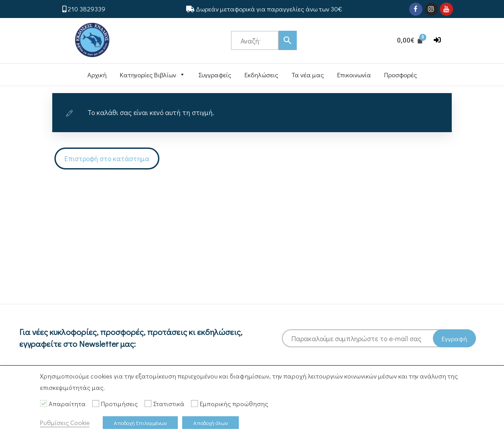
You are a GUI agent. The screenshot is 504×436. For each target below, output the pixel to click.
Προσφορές (401, 75)
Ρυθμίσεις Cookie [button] (65, 423)
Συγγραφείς (215, 75)
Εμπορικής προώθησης (234, 404)
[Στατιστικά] (148, 404)
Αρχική (97, 75)
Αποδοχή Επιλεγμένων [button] (140, 423)
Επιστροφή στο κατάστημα (107, 158)
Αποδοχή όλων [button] (211, 423)
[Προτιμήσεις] (96, 404)
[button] (437, 40)
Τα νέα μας (308, 75)
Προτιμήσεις (119, 404)
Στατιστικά (169, 404)
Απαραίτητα (67, 404)
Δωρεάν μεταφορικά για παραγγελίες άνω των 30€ (269, 9)
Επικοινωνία (354, 75)
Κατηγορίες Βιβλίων (153, 75)
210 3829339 (86, 9)
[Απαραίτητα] (43, 404)
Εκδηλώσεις (261, 75)
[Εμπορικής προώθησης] (194, 404)
